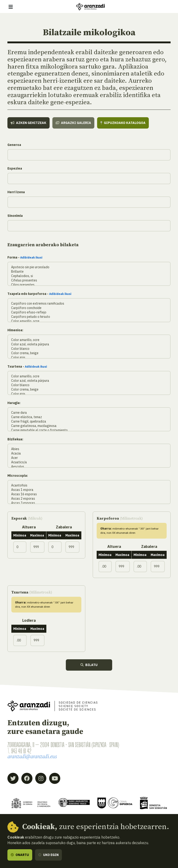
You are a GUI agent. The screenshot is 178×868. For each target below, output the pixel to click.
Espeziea (15, 168)
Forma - (25, 257)
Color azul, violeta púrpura (89, 344)
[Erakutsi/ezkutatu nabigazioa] (11, 7)
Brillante (89, 272)
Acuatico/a (89, 462)
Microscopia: (18, 476)
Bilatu (89, 665)
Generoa (14, 145)
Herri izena (16, 192)
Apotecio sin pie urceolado (89, 267)
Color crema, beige (89, 353)
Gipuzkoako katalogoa (123, 123)
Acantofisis (89, 485)
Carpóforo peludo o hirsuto (89, 317)
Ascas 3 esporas (89, 503)
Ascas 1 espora (89, 490)
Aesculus (89, 467)
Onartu (20, 855)
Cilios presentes (89, 285)
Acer (89, 458)
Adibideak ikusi (31, 257)
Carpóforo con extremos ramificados (89, 304)
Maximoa (37, 535)
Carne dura (89, 413)
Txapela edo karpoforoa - (39, 294)
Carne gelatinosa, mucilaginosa (89, 426)
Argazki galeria (73, 123)
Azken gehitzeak (29, 123)
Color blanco (89, 349)
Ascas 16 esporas (89, 494)
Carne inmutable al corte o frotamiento (89, 430)
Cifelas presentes (89, 280)
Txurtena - (27, 366)
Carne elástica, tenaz (89, 417)
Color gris (89, 358)
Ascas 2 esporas (89, 499)
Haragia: (14, 403)
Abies (89, 449)
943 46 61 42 (21, 751)
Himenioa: (15, 330)
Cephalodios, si (89, 276)
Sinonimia (15, 216)
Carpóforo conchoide (89, 308)
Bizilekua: (15, 439)
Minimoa (20, 535)
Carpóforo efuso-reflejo (89, 312)
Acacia (89, 453)
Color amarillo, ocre (89, 321)
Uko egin (48, 855)
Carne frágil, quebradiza (89, 421)
